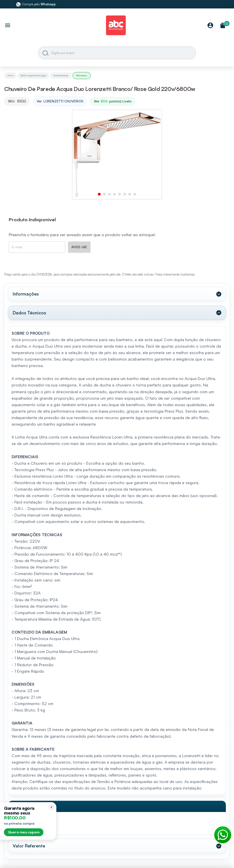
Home (10, 75)
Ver (60, 101)
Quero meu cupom (24, 832)
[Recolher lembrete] (51, 807)
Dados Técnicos (29, 313)
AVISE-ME (79, 247)
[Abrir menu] (8, 26)
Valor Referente (29, 846)
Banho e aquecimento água (33, 75)
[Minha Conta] (210, 26)
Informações (26, 294)
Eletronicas (82, 75)
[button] (99, 194)
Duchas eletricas (61, 75)
